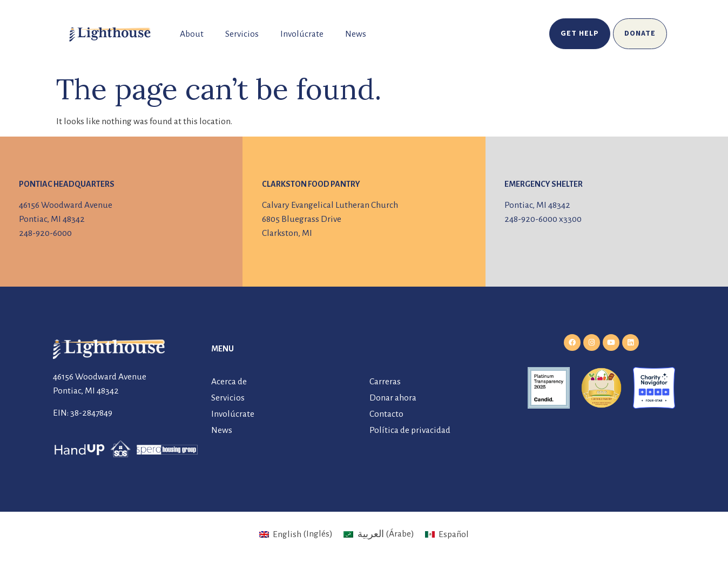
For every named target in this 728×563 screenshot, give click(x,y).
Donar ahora (393, 398)
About (192, 34)
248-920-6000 (45, 233)
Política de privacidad (410, 430)
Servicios (242, 34)
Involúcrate (302, 34)
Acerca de (229, 382)
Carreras (385, 382)
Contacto (386, 414)
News (356, 34)
